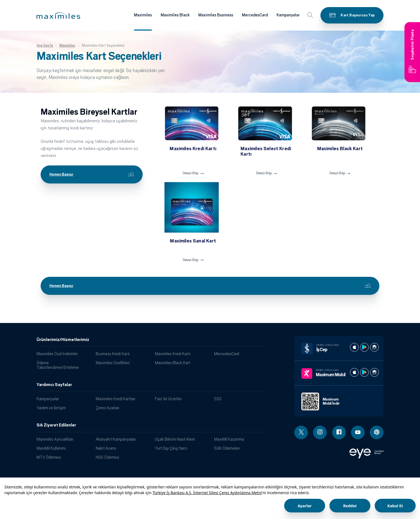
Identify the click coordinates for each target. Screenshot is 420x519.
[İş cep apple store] (354, 347)
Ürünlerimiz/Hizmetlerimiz (63, 340)
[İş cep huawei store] (374, 347)
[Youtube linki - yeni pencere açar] (358, 432)
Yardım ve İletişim (51, 408)
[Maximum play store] (364, 372)
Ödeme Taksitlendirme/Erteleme (58, 365)
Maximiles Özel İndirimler (57, 354)
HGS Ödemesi (107, 457)
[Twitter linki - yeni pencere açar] (301, 432)
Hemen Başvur (92, 174)
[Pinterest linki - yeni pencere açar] (377, 432)
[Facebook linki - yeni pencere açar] (339, 432)
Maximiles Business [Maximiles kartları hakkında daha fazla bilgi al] (216, 15)
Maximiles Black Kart (173, 363)
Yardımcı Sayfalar (54, 385)
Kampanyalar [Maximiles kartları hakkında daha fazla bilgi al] (288, 15)
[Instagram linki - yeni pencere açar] (320, 432)
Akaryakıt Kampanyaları (116, 439)
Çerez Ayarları (107, 408)
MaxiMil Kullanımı (51, 448)
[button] (58, 16)
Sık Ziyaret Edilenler (56, 425)
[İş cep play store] (364, 347)
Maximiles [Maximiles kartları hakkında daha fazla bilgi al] (143, 15)
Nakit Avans (106, 448)
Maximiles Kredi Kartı (173, 354)
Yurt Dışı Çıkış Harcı (171, 448)
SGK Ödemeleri (227, 448)
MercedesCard (227, 354)
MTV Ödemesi (49, 457)
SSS (218, 399)
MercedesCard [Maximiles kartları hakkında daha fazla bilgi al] (255, 15)
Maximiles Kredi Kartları (115, 399)
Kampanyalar (48, 399)
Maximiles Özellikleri (113, 363)
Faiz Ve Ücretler (168, 399)
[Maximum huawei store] (374, 372)
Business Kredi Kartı (113, 354)
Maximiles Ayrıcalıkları (55, 439)
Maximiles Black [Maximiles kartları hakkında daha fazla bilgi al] (175, 15)
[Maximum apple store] (354, 372)
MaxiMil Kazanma (229, 439)
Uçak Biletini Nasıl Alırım (175, 439)
